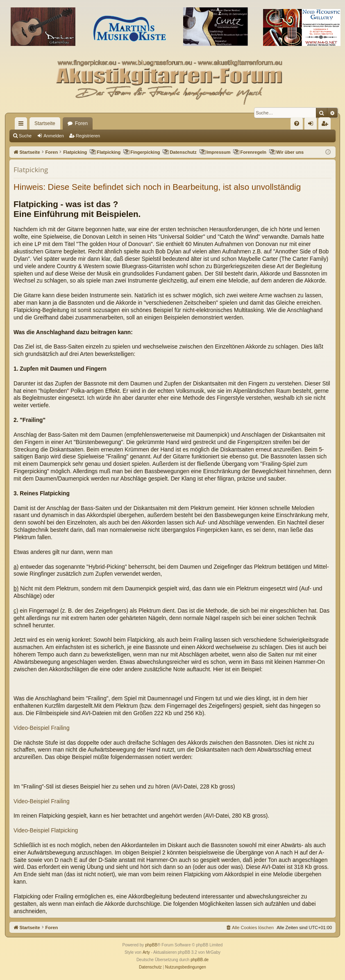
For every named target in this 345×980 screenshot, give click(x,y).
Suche (25, 136)
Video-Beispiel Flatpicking (46, 831)
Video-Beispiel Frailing (42, 728)
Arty (146, 952)
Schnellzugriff (23, 125)
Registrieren (88, 136)
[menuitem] (297, 123)
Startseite (45, 123)
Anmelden (54, 136)
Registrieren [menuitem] (326, 125)
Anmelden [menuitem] (312, 125)
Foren (81, 123)
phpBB (151, 945)
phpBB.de (200, 960)
